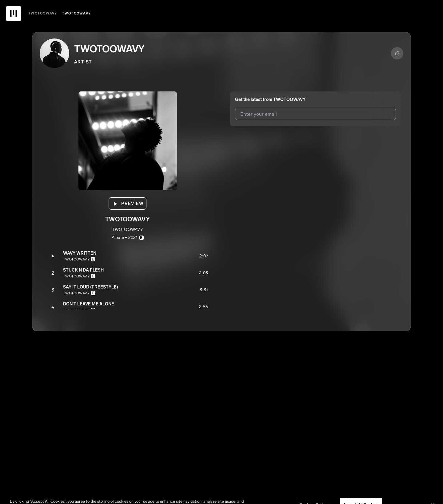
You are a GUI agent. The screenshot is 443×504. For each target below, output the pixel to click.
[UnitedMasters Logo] (14, 14)
